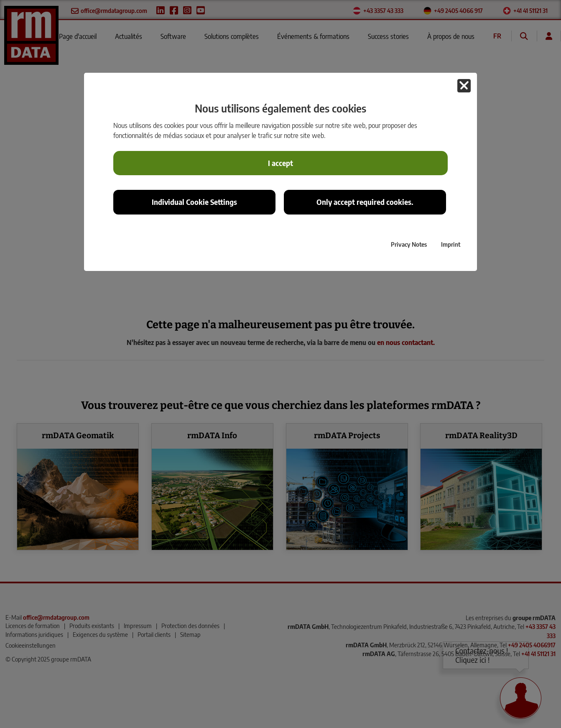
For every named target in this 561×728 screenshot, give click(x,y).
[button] (464, 86)
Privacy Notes (409, 244)
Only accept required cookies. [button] (365, 202)
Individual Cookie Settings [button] (194, 202)
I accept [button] (280, 163)
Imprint (451, 244)
